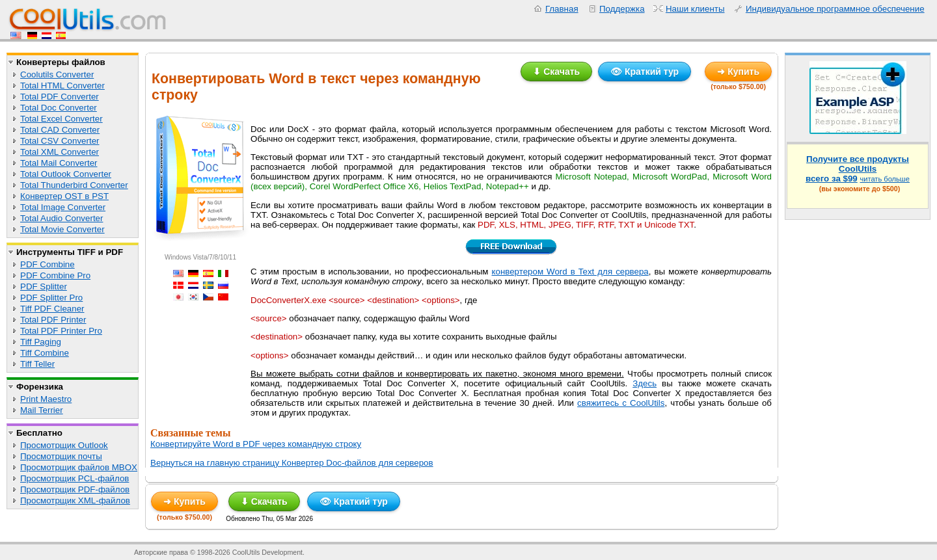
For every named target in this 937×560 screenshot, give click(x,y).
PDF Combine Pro (55, 275)
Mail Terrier (42, 410)
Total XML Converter (60, 152)
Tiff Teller (37, 364)
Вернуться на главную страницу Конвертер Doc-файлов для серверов (292, 463)
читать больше (885, 179)
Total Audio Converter (61, 218)
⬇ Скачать (556, 72)
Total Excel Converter (61, 119)
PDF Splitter (44, 287)
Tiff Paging (41, 342)
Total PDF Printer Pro (61, 331)
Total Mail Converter (59, 163)
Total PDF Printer (53, 320)
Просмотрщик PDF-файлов (75, 489)
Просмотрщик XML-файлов (75, 500)
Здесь (645, 383)
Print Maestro (46, 399)
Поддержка (622, 9)
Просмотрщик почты (61, 456)
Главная (562, 9)
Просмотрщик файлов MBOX (79, 467)
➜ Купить (738, 72)
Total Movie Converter (62, 229)
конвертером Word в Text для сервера (570, 272)
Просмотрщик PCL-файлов (75, 478)
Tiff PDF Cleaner (52, 309)
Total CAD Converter (60, 130)
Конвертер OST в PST (64, 196)
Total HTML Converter (62, 86)
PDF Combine (48, 264)
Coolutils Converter (57, 74)
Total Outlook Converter (66, 174)
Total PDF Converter (60, 97)
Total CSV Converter (60, 141)
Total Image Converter (63, 207)
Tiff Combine (45, 353)
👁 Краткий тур (645, 72)
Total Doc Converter (59, 108)
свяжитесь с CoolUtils (621, 403)
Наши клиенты (695, 9)
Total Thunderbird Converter (74, 185)
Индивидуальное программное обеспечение (835, 9)
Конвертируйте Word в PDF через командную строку (256, 444)
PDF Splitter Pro (51, 298)
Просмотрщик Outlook (64, 445)
